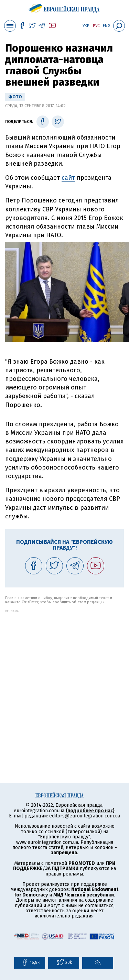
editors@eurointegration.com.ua (85, 816)
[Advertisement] (64, 677)
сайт (68, 178)
